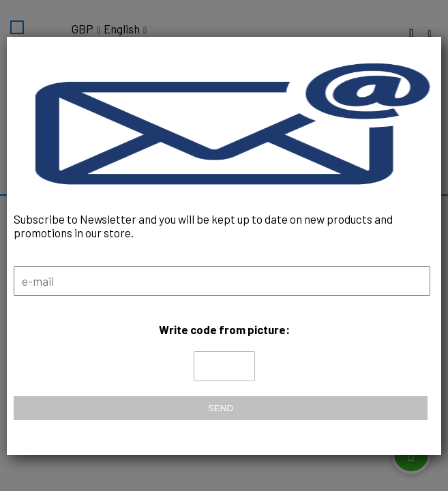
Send (221, 408)
